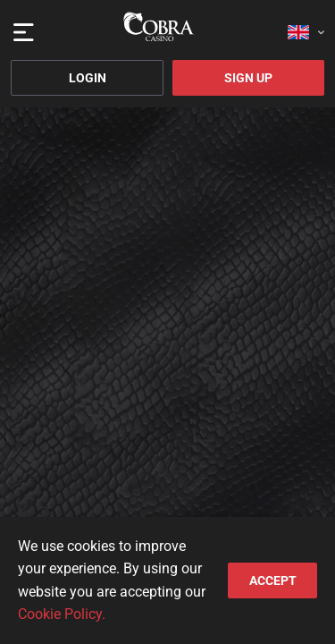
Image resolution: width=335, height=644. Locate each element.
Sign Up (248, 78)
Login (88, 78)
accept (273, 580)
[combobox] (306, 27)
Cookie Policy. (62, 614)
